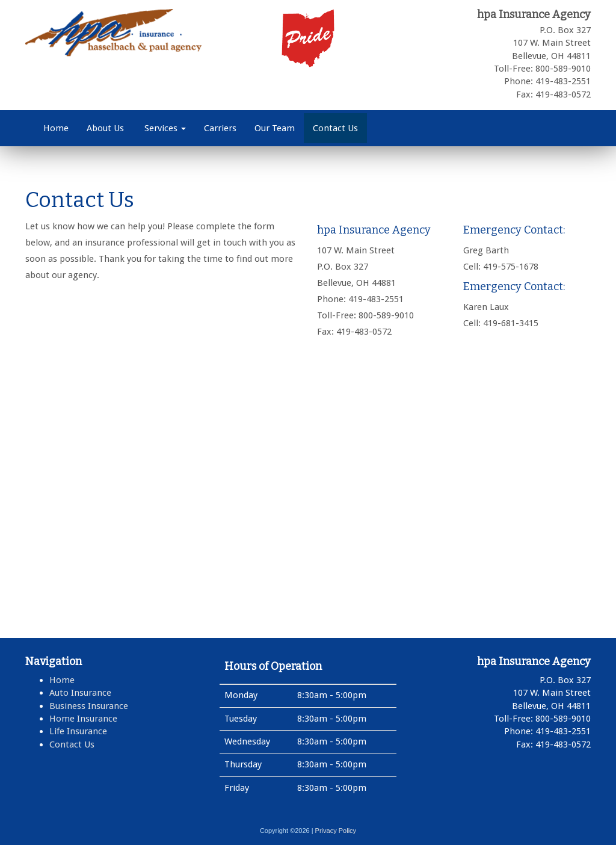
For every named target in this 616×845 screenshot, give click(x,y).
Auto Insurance (80, 693)
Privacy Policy (336, 831)
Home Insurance (83, 719)
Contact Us (335, 128)
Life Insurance (78, 731)
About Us (105, 128)
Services (164, 128)
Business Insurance (89, 706)
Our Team (275, 128)
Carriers (220, 128)
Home (56, 128)
